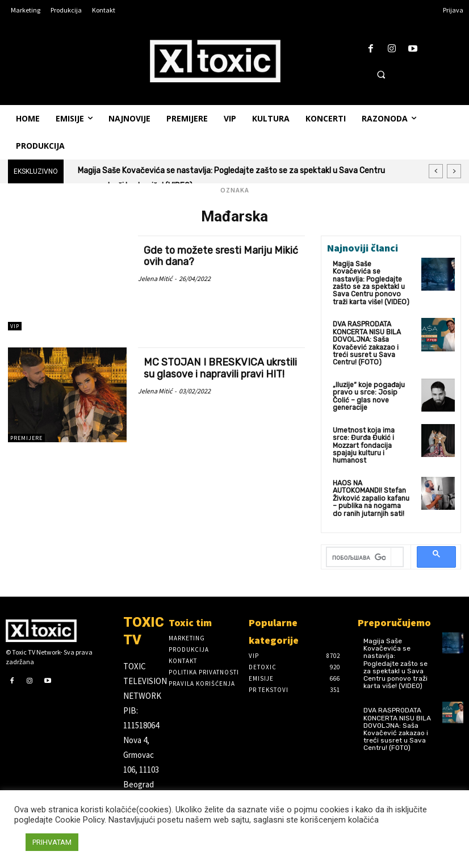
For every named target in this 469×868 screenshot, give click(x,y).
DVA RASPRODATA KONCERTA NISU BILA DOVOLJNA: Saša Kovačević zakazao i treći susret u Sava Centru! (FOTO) (367, 342)
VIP (15, 326)
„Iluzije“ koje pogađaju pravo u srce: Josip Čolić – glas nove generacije (368, 395)
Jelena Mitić (155, 277)
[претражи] (359, 554)
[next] (454, 171)
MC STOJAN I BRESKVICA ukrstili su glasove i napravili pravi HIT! (221, 367)
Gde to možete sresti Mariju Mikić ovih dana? (208, 255)
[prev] (436, 171)
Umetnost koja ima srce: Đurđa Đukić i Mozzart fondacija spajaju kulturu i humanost (363, 443)
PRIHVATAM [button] (52, 842)
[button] (381, 74)
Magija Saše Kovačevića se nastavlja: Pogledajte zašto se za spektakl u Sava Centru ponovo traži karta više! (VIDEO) (370, 283)
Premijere (26, 438)
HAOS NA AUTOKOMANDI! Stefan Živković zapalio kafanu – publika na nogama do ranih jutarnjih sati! (371, 495)
